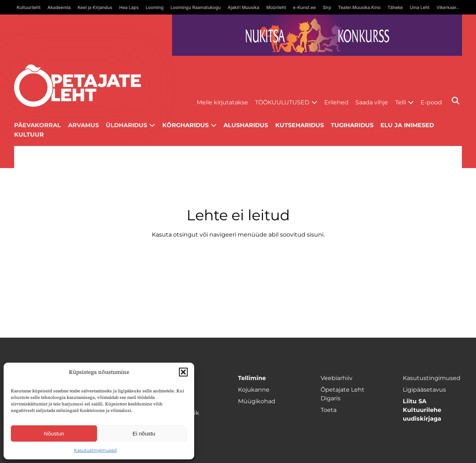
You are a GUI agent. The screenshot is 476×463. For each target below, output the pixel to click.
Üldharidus (126, 125)
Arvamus (83, 125)
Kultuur (29, 135)
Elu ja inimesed (407, 125)
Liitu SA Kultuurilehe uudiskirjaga (422, 410)
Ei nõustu (144, 433)
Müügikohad (257, 401)
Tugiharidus (352, 125)
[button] (183, 372)
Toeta (329, 410)
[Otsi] (456, 101)
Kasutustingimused (95, 450)
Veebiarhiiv (337, 378)
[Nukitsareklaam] (317, 35)
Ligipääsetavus (424, 390)
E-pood (431, 102)
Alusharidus (246, 125)
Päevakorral (37, 125)
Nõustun (54, 433)
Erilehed (336, 102)
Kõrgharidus (185, 125)
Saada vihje (372, 102)
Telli (401, 102)
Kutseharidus (300, 125)
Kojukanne (254, 390)
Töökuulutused (282, 102)
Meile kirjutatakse (222, 102)
